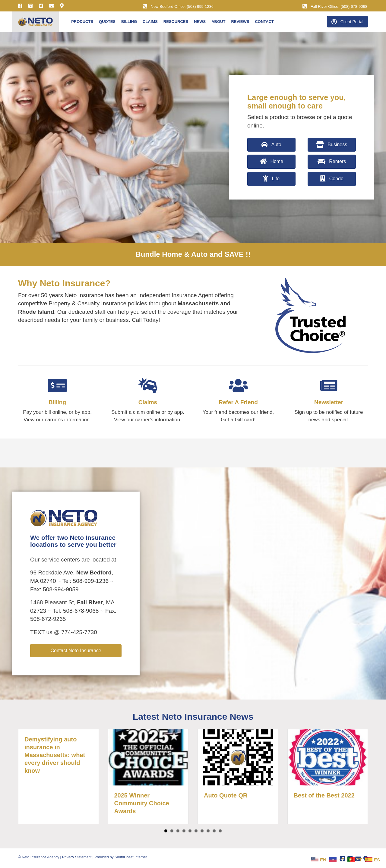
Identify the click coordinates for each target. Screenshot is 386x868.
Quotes (107, 22)
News (200, 22)
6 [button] (196, 831)
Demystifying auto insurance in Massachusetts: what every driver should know (55, 755)
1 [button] (166, 831)
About (218, 22)
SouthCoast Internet (131, 857)
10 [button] (220, 831)
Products (82, 22)
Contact (264, 22)
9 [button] (214, 831)
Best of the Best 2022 (324, 795)
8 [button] (208, 831)
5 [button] (190, 831)
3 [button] (178, 831)
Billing (129, 22)
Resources (176, 22)
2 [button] (172, 831)
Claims (150, 22)
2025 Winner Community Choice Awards (142, 803)
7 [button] (202, 831)
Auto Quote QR (226, 795)
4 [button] (184, 831)
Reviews (240, 22)
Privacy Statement (77, 857)
